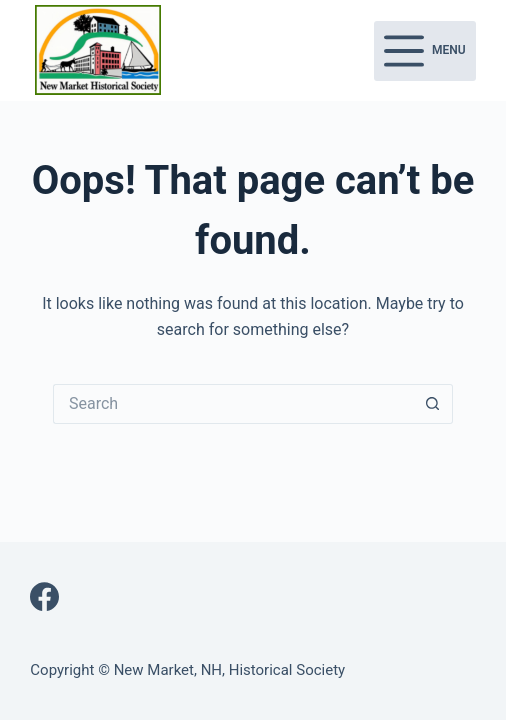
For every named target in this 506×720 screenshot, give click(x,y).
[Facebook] (44, 596)
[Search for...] (233, 404)
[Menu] (425, 51)
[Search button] (433, 404)
